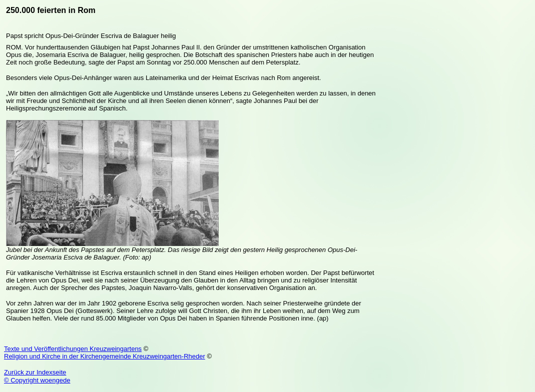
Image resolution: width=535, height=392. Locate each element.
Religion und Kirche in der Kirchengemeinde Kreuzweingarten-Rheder (105, 356)
